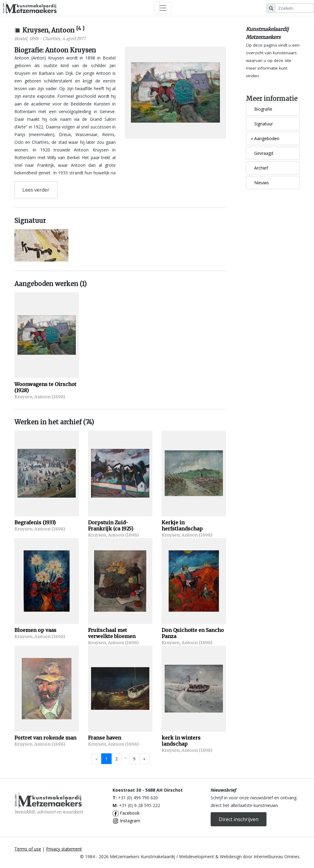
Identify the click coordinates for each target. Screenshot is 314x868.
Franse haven (105, 738)
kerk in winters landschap (181, 741)
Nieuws (260, 183)
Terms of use (28, 849)
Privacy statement (64, 849)
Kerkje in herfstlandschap (182, 526)
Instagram (126, 821)
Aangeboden (265, 138)
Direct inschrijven (239, 819)
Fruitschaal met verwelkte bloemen (112, 633)
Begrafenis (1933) (35, 522)
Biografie (262, 109)
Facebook (126, 813)
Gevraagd (262, 153)
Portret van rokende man (45, 738)
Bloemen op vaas (35, 630)
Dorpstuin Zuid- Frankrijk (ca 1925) (111, 526)
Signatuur (262, 124)
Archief (259, 168)
